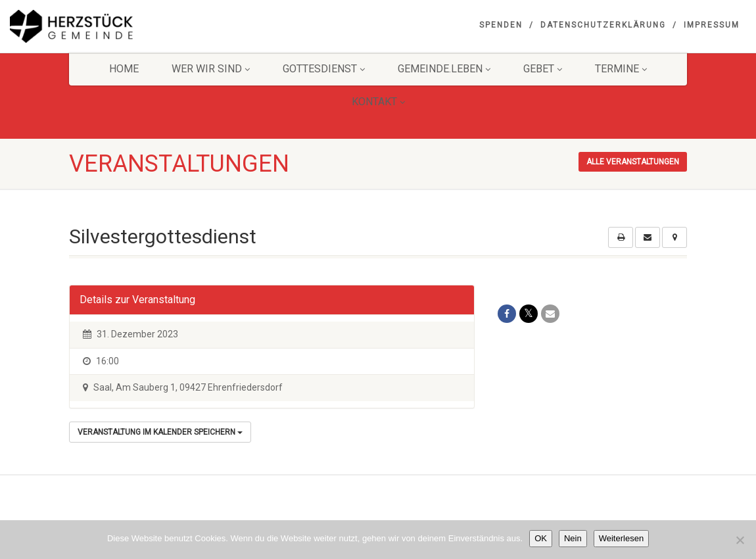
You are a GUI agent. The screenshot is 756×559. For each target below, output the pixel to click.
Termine (621, 69)
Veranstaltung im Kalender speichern (160, 432)
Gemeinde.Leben (444, 69)
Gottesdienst (324, 69)
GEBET (543, 69)
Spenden (501, 25)
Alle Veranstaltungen (633, 162)
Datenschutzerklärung (603, 25)
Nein (573, 538)
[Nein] (740, 540)
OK (541, 538)
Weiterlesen (621, 538)
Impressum (712, 25)
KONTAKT (378, 102)
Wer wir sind (211, 69)
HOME (124, 69)
